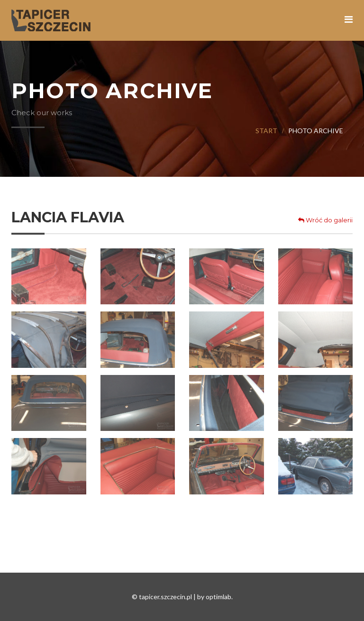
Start (266, 131)
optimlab (218, 597)
